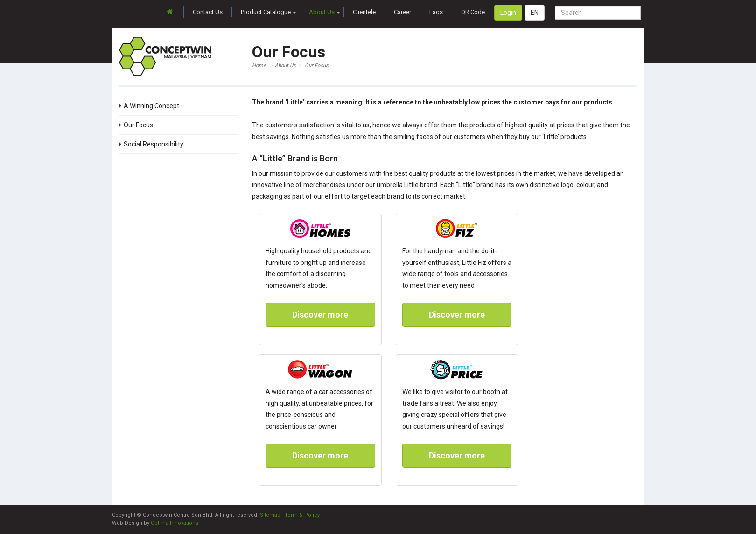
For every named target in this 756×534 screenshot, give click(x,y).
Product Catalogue (269, 12)
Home (259, 66)
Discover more (320, 315)
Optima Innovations (175, 523)
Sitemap (270, 515)
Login (508, 13)
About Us (325, 12)
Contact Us (208, 12)
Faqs (436, 12)
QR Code (473, 12)
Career (402, 12)
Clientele (364, 12)
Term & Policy (302, 515)
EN (535, 13)
